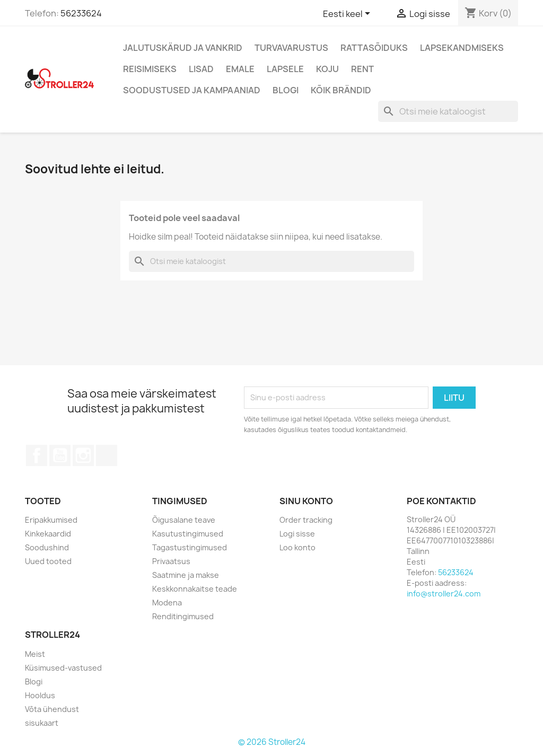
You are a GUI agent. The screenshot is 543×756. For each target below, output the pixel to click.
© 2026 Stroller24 (272, 742)
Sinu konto (306, 501)
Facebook (37, 455)
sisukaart (42, 723)
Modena (167, 603)
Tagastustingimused (190, 547)
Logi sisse (297, 534)
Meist (35, 654)
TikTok (107, 455)
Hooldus (40, 695)
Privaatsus (171, 561)
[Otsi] (448, 111)
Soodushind (47, 547)
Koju (327, 69)
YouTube (60, 455)
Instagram (83, 455)
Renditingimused (183, 616)
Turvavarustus (291, 48)
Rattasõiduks (374, 48)
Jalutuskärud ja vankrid (183, 48)
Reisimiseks (150, 69)
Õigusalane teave (184, 520)
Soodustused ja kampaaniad (192, 90)
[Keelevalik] (348, 14)
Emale (240, 69)
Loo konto (297, 547)
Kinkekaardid (48, 534)
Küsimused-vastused (63, 668)
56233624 (81, 13)
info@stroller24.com (444, 594)
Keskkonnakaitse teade (195, 589)
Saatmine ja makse (186, 575)
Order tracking (306, 520)
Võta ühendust (52, 709)
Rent (362, 69)
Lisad (201, 69)
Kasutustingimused (188, 534)
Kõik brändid (341, 90)
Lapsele (285, 69)
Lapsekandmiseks (462, 48)
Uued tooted (48, 561)
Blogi (286, 90)
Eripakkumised (51, 520)
